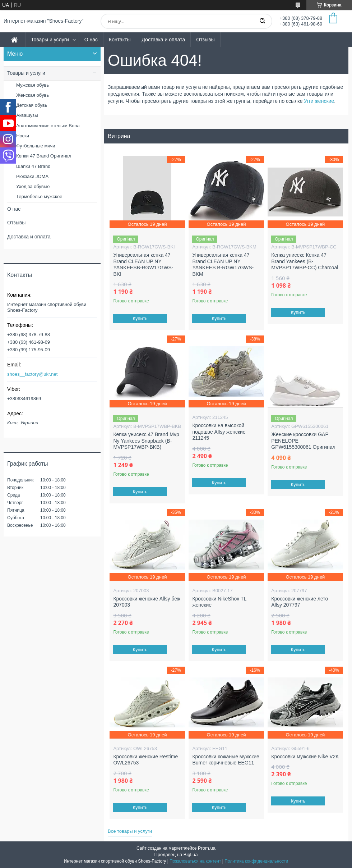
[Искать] (262, 21)
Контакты (120, 40)
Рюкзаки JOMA (32, 176)
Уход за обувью (33, 186)
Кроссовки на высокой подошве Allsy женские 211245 (219, 432)
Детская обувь (32, 105)
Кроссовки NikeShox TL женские (219, 602)
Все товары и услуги (130, 831)
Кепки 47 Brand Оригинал (44, 156)
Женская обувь (33, 95)
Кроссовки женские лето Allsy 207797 (300, 602)
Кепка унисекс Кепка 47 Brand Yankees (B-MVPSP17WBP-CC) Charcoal (305, 261)
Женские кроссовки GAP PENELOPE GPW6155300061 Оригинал (303, 441)
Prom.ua (207, 848)
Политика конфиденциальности (256, 861)
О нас (91, 40)
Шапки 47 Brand (33, 166)
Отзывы (205, 40)
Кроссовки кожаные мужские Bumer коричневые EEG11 (226, 760)
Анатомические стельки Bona (48, 126)
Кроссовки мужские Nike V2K (305, 757)
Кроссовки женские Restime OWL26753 (145, 760)
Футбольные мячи (36, 146)
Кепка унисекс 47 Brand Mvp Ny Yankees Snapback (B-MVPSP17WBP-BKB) (146, 441)
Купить (140, 318)
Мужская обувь (33, 85)
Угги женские (319, 101)
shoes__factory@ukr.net (32, 374)
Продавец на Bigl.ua (176, 855)
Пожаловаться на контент (195, 861)
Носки (23, 136)
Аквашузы (27, 115)
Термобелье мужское (39, 197)
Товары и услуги (50, 40)
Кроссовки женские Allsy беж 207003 (147, 602)
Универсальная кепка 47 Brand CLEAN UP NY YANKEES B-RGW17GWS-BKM (223, 264)
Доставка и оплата (163, 40)
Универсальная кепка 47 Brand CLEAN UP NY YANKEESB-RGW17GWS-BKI (143, 264)
